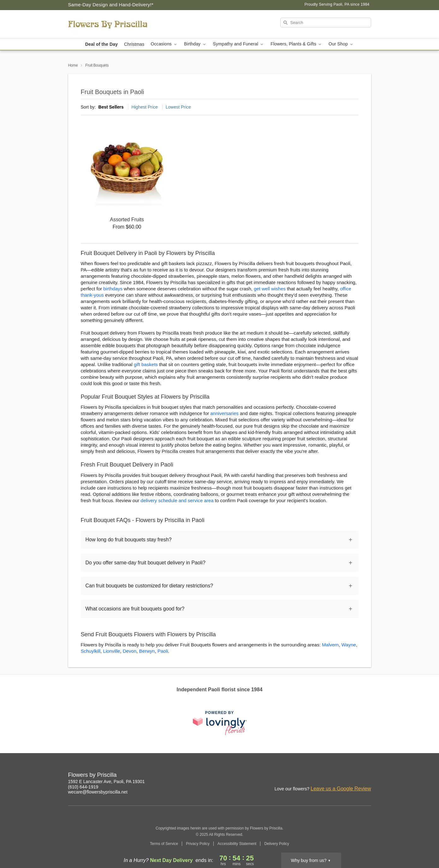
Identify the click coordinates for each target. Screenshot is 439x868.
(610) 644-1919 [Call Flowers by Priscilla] (83, 787)
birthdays (113, 289)
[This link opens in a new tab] (220, 723)
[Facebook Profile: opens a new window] (353, 776)
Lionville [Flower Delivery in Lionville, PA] (111, 651)
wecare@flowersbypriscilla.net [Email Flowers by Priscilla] (98, 792)
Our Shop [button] (341, 44)
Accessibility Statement (237, 844)
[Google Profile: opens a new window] (367, 776)
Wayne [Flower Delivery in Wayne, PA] (349, 645)
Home (73, 65)
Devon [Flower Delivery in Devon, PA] (130, 651)
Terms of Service (164, 844)
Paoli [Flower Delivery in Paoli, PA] (163, 651)
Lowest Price (178, 107)
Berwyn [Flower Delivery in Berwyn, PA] (147, 651)
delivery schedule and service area (177, 500)
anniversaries (225, 413)
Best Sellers (111, 107)
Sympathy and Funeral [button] (239, 44)
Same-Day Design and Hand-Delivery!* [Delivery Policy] (111, 5)
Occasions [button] (164, 44)
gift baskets (146, 364)
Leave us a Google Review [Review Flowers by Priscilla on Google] (341, 789)
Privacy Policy (198, 844)
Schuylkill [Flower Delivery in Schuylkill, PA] (91, 651)
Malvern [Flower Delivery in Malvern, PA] (330, 645)
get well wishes (270, 289)
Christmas (134, 44)
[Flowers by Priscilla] (114, 24)
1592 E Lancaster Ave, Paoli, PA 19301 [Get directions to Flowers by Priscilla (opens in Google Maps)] (107, 782)
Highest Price (145, 107)
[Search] (326, 23)
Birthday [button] (195, 44)
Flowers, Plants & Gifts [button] (296, 44)
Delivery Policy (277, 844)
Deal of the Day (101, 44)
